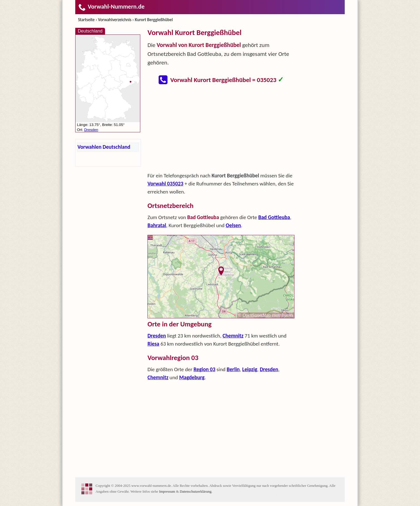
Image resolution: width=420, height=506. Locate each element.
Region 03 (204, 369)
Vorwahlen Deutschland (104, 147)
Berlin (233, 369)
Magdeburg (192, 377)
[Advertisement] (221, 130)
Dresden (157, 336)
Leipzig (250, 369)
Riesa (153, 344)
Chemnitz (233, 336)
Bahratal (157, 225)
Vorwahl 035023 (165, 184)
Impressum (167, 491)
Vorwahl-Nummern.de (111, 7)
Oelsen (233, 225)
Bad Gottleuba (274, 217)
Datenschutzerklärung (196, 491)
